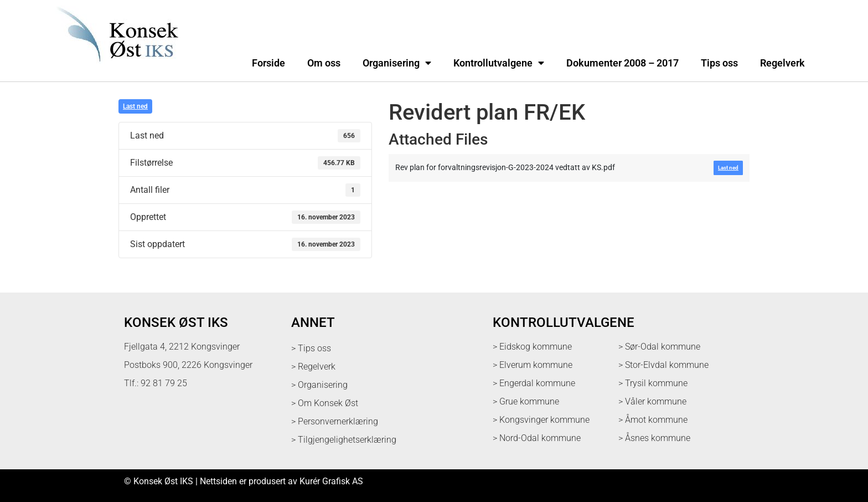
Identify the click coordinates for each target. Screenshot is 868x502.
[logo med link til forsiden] (115, 69)
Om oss (324, 63)
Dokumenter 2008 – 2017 (622, 63)
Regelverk (782, 63)
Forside (268, 63)
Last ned (135, 106)
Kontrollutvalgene (499, 63)
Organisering (397, 63)
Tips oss (719, 63)
